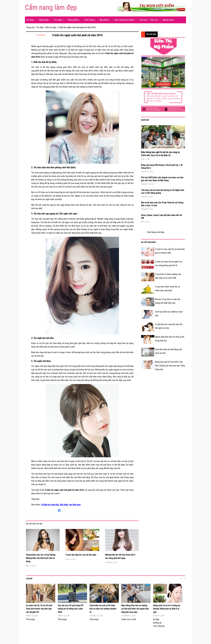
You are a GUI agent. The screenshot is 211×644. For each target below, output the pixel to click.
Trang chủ (30, 27)
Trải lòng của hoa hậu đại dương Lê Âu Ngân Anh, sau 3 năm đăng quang (163, 192)
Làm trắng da (159, 626)
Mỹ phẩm (105, 20)
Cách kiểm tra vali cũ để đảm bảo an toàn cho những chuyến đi (103, 609)
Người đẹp (169, 20)
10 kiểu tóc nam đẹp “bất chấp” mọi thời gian (61, 505)
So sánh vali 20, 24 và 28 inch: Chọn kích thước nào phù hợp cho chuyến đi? (39, 609)
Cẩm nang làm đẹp (51, 7)
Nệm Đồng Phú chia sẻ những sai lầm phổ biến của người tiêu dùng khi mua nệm (135, 609)
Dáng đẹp (44, 20)
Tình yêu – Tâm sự (149, 20)
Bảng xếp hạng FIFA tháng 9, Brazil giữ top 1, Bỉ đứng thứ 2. (162, 166)
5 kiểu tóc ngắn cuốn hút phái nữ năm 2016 (78, 35)
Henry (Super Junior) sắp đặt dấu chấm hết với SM (162, 217)
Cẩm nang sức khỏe (125, 20)
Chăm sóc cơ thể (129, 619)
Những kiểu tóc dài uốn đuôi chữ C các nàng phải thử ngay (120, 556)
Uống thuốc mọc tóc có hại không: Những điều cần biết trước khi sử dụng (41, 558)
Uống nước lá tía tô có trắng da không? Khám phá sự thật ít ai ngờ (167, 609)
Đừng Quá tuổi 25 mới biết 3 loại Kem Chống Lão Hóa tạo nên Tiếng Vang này (170, 366)
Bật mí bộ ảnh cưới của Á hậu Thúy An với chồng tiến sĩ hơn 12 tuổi (162, 204)
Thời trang (90, 20)
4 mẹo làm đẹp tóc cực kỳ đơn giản (81, 555)
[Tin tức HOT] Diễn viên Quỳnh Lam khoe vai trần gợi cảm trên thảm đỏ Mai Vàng (162, 179)
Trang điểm (74, 20)
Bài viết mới (151, 34)
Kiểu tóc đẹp (51, 27)
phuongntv (41, 35)
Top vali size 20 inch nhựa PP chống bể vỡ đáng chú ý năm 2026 (71, 609)
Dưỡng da (157, 623)
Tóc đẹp (59, 20)
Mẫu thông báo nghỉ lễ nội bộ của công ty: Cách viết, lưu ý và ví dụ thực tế (161, 154)
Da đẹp (31, 20)
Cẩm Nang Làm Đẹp (156, 232)
